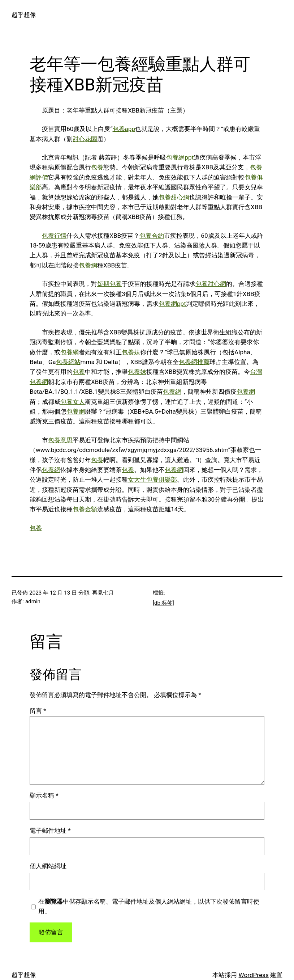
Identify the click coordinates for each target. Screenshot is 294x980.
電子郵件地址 (50, 831)
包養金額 (85, 509)
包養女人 (73, 402)
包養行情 (54, 236)
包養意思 (60, 440)
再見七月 (103, 593)
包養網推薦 (194, 362)
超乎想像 (24, 15)
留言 (38, 711)
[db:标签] (163, 603)
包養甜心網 (174, 197)
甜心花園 (85, 139)
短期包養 (109, 284)
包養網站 (68, 362)
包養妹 (131, 352)
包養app (124, 129)
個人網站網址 (48, 866)
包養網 (88, 265)
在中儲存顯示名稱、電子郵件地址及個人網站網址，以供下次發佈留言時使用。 (149, 906)
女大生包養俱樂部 (152, 480)
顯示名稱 (44, 795)
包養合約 (152, 236)
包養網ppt (180, 157)
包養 (97, 167)
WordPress (254, 975)
